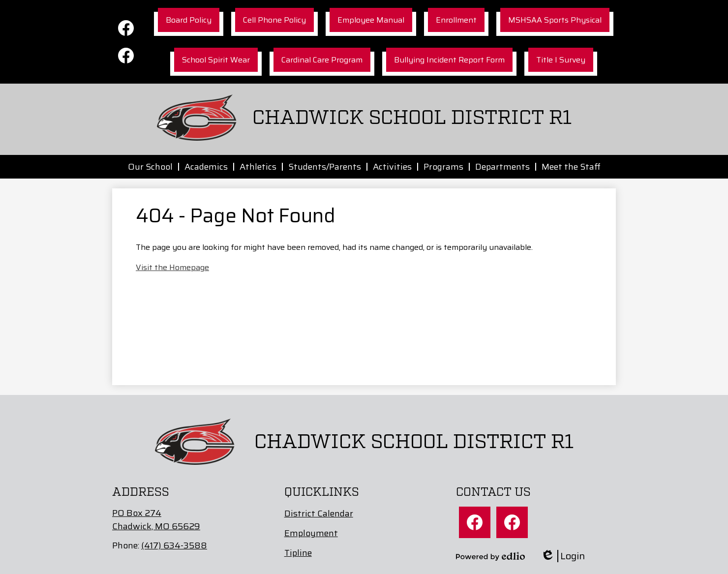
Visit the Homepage (172, 267)
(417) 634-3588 (174, 545)
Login (563, 556)
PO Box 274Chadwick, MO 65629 (156, 520)
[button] (150, 167)
